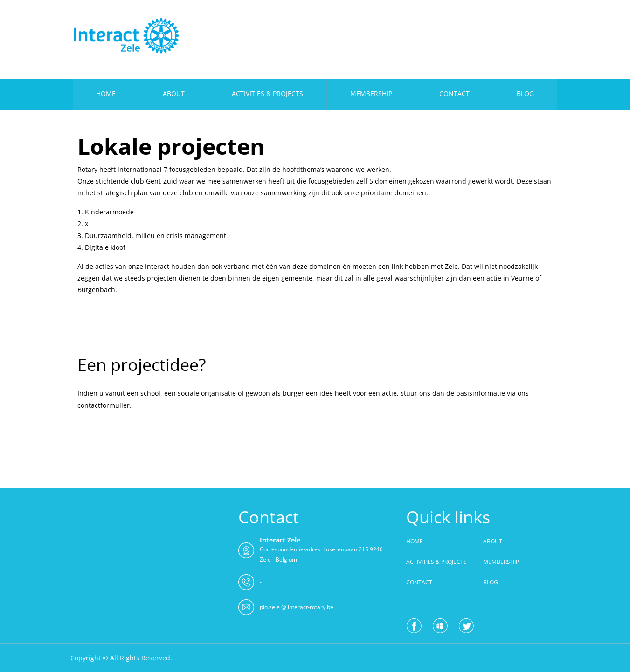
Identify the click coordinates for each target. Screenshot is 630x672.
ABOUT (174, 93)
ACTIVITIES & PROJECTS (267, 93)
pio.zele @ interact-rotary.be (297, 607)
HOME (106, 93)
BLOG (525, 93)
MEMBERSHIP (371, 93)
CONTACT (454, 93)
